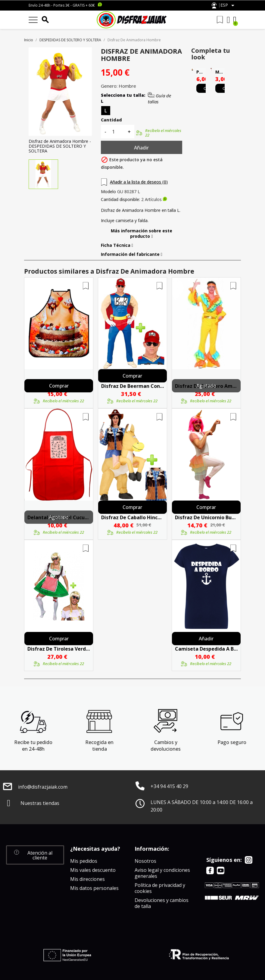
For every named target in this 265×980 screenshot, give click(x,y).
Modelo (108, 192)
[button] (35, 855)
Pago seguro (232, 742)
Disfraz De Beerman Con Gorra (132, 386)
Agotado (206, 386)
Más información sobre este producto (142, 234)
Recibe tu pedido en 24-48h (33, 746)
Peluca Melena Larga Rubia (201, 72)
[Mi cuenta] (228, 20)
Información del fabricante (132, 254)
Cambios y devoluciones (166, 746)
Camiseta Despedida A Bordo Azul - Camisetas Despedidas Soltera (206, 649)
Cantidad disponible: (120, 199)
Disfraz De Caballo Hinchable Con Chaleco (132, 517)
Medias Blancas (220, 72)
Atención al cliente (214, 6)
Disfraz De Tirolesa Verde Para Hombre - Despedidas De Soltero (59, 649)
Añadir (141, 148)
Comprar (59, 386)
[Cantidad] (117, 132)
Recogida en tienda (99, 746)
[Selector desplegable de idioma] (228, 5)
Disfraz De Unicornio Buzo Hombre (206, 517)
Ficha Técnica (117, 245)
